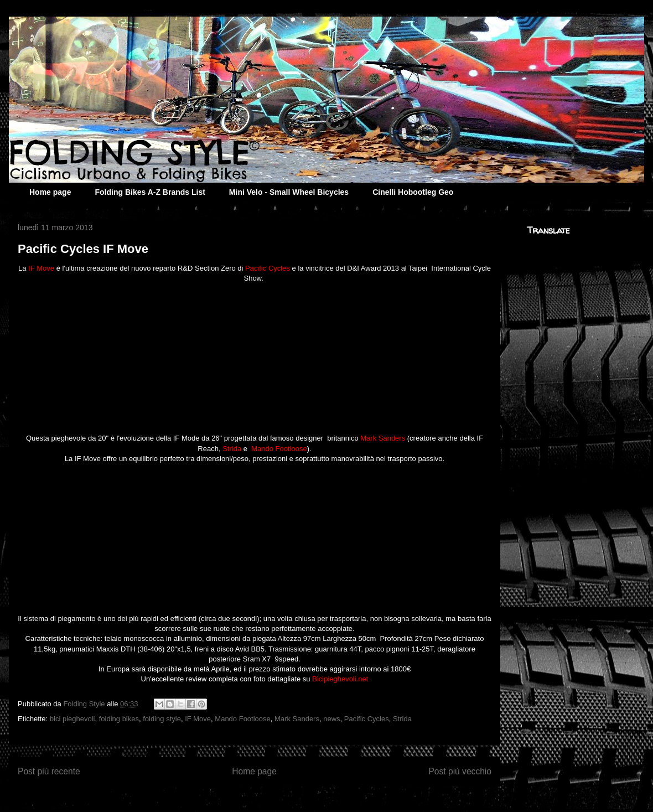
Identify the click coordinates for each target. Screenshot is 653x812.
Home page (50, 192)
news (331, 719)
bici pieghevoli (72, 719)
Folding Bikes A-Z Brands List (150, 192)
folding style (162, 719)
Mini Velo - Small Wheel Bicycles (289, 192)
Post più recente (49, 771)
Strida (402, 719)
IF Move (198, 719)
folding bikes (119, 719)
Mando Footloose (242, 719)
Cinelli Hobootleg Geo (413, 192)
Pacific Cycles (367, 719)
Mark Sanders (297, 719)
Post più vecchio (460, 771)
